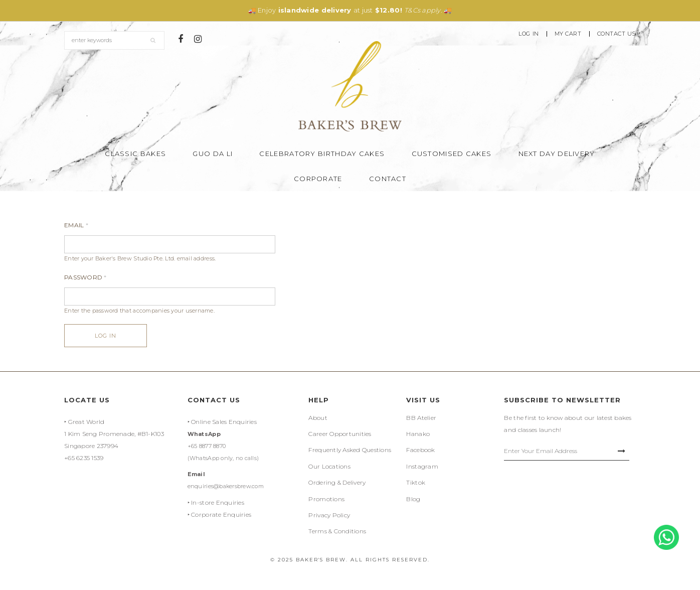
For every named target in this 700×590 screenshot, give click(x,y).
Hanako (418, 434)
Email (76, 225)
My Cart (568, 34)
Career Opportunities (340, 434)
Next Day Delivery (557, 154)
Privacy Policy (329, 515)
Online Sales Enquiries (224, 422)
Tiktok (416, 482)
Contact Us (617, 34)
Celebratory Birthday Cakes (322, 154)
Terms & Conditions (337, 531)
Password (85, 277)
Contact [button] (388, 179)
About (318, 418)
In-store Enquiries (218, 502)
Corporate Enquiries (221, 514)
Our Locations (329, 466)
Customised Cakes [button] (452, 154)
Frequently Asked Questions (350, 450)
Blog (413, 499)
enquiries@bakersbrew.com (226, 486)
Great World (86, 422)
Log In (529, 34)
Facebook (420, 450)
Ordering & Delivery (337, 482)
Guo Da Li (213, 154)
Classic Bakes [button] (135, 154)
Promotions (326, 499)
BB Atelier (421, 418)
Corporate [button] (318, 179)
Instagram (422, 466)
